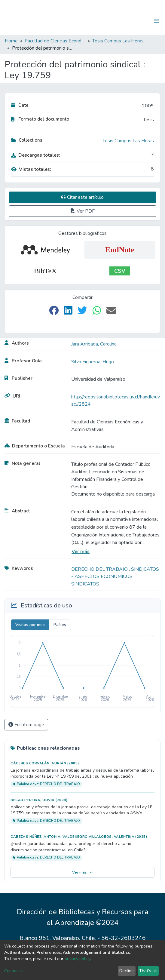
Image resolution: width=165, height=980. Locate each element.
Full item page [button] (26, 725)
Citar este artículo (82, 197)
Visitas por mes (30, 625)
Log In (138, 21)
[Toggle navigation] (157, 21)
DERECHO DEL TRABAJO (100, 569)
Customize (14, 971)
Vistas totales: (31, 169)
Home (11, 41)
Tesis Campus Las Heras (118, 41)
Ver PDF (83, 211)
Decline (127, 971)
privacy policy (77, 959)
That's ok (148, 971)
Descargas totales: (36, 155)
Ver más (81, 551)
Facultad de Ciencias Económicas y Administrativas (55, 41)
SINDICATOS (85, 584)
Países (60, 625)
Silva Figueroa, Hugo (93, 362)
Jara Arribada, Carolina (94, 344)
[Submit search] (125, 21)
